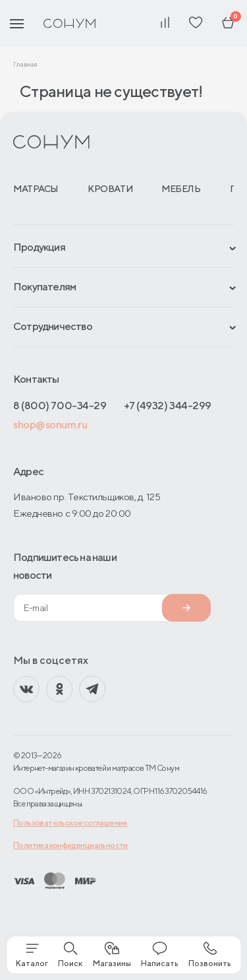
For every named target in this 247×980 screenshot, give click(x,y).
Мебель (181, 189)
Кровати (110, 189)
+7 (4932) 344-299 (168, 406)
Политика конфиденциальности (70, 845)
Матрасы (36, 189)
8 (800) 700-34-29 (60, 406)
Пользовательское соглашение (70, 823)
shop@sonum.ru (50, 425)
